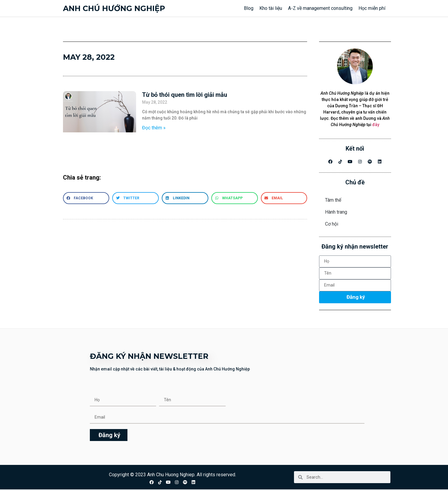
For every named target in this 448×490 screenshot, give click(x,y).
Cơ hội (332, 224)
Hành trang (336, 212)
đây (376, 125)
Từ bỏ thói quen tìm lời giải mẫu (185, 95)
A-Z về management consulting (320, 8)
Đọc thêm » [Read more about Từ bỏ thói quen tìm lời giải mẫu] (154, 128)
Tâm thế (333, 200)
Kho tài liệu (271, 8)
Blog (249, 8)
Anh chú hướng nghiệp (114, 8)
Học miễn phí (372, 8)
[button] (86, 198)
